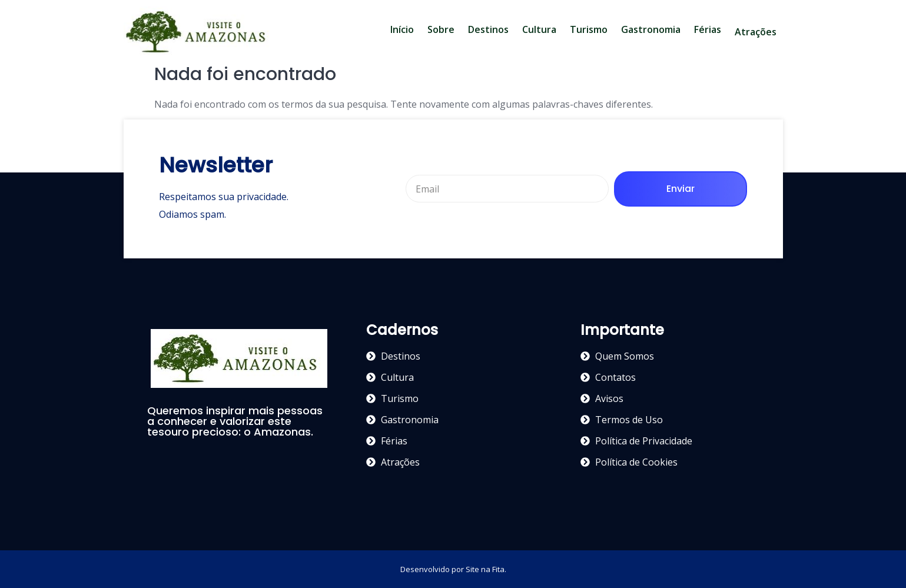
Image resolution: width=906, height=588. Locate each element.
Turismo (589, 29)
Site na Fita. (486, 569)
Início (402, 29)
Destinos (488, 29)
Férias (708, 29)
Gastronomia (651, 29)
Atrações (756, 32)
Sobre (441, 29)
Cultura (539, 29)
